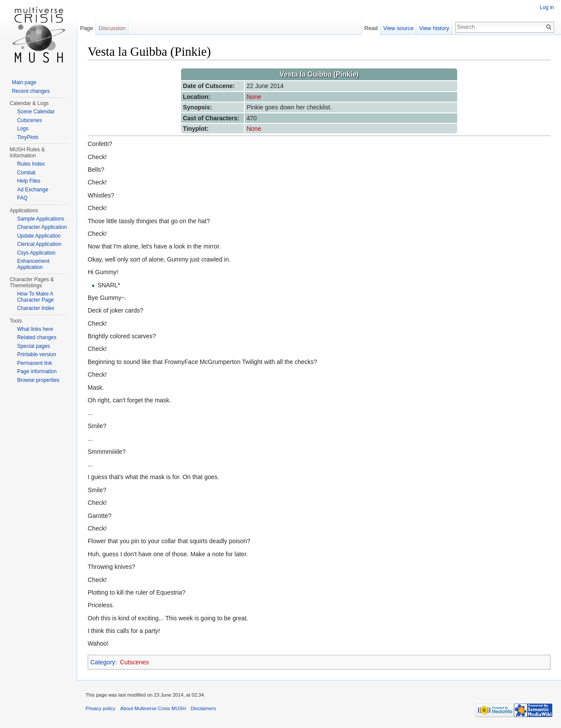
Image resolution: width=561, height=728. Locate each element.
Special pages (33, 346)
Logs (23, 129)
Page (86, 28)
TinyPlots (28, 137)
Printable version (36, 354)
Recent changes (31, 91)
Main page (24, 82)
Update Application (39, 236)
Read (371, 28)
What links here (35, 329)
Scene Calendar (36, 112)
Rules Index (31, 164)
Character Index (36, 308)
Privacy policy (100, 708)
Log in (547, 7)
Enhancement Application (33, 264)
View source (399, 28)
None (254, 97)
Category (103, 662)
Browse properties (38, 380)
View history (434, 28)
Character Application (42, 227)
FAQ (22, 198)
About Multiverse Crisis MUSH (153, 708)
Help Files (29, 181)
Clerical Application (39, 244)
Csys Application (36, 253)
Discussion (112, 28)
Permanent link (34, 363)
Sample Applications (41, 219)
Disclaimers (203, 708)
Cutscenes (134, 662)
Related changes (37, 337)
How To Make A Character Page (35, 297)
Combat (26, 173)
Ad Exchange (32, 190)
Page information (37, 371)
